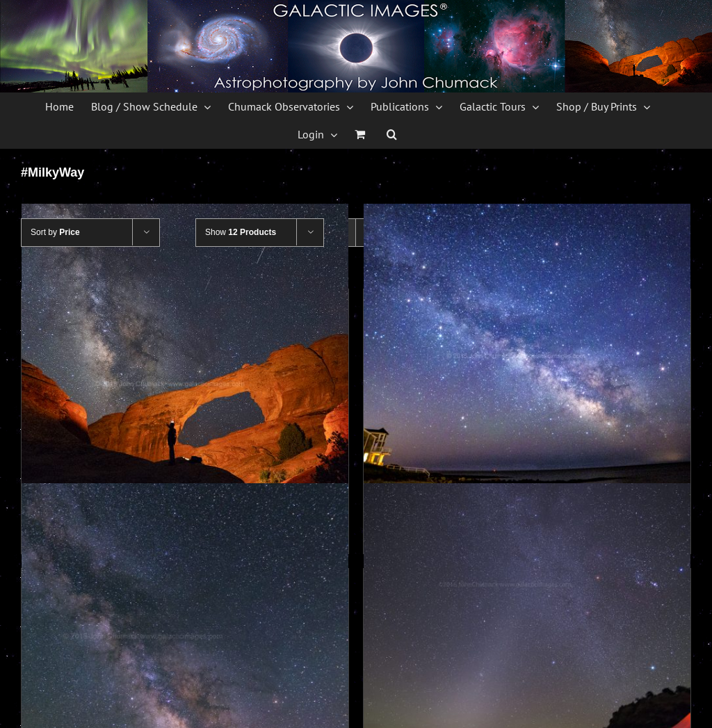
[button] (392, 134)
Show (241, 232)
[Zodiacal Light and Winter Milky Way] (527, 647)
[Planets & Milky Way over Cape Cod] (527, 367)
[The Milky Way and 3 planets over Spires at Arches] (185, 647)
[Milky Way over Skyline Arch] (185, 367)
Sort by (55, 232)
